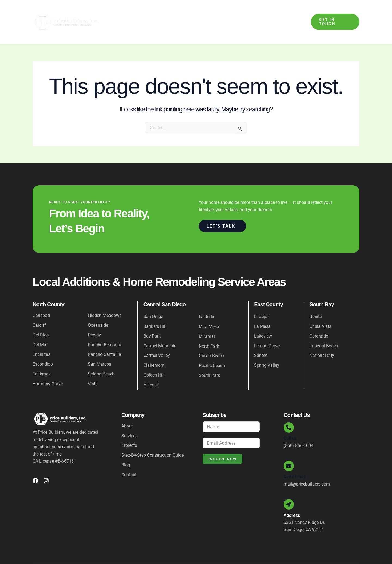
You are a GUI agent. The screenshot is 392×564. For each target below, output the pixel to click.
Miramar (207, 319)
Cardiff (39, 308)
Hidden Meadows (105, 298)
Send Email (295, 461)
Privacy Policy (346, 554)
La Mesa (262, 309)
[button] (334, 13)
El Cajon (262, 300)
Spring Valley (267, 349)
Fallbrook (42, 357)
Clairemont (154, 349)
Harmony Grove (48, 367)
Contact (293, 13)
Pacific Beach (212, 349)
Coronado (319, 319)
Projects (253, 13)
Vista (93, 367)
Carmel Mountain (160, 329)
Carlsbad (41, 298)
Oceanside (98, 308)
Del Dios (41, 318)
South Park (209, 359)
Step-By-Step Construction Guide (207, 13)
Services (159, 13)
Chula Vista (321, 309)
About (136, 13)
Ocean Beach (211, 339)
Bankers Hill (155, 309)
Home (118, 13)
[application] (167, 13)
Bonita (316, 300)
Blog (273, 13)
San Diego (153, 300)
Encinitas (42, 338)
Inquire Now (222, 442)
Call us (290, 422)
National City (322, 339)
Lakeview (263, 319)
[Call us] (289, 411)
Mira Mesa (209, 310)
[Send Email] (289, 450)
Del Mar (40, 328)
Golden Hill (154, 358)
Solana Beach (101, 357)
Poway (94, 318)
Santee (261, 339)
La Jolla (206, 300)
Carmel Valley (157, 339)
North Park (209, 329)
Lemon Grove (267, 329)
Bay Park (152, 319)
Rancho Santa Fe (104, 338)
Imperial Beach (324, 329)
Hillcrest (151, 368)
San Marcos (99, 348)
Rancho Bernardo (105, 328)
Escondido (43, 348)
